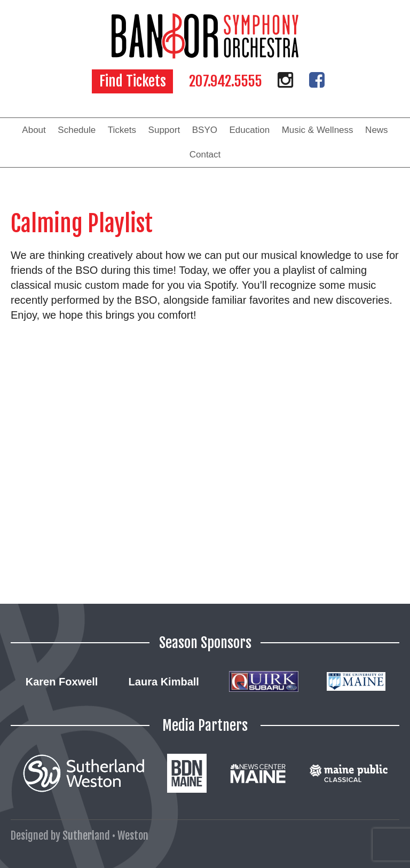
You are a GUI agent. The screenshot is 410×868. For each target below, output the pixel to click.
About (34, 130)
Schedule (77, 130)
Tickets (122, 130)
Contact (205, 155)
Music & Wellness (318, 130)
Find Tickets (133, 81)
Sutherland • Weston (105, 836)
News (377, 130)
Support (164, 130)
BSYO (205, 130)
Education (250, 130)
